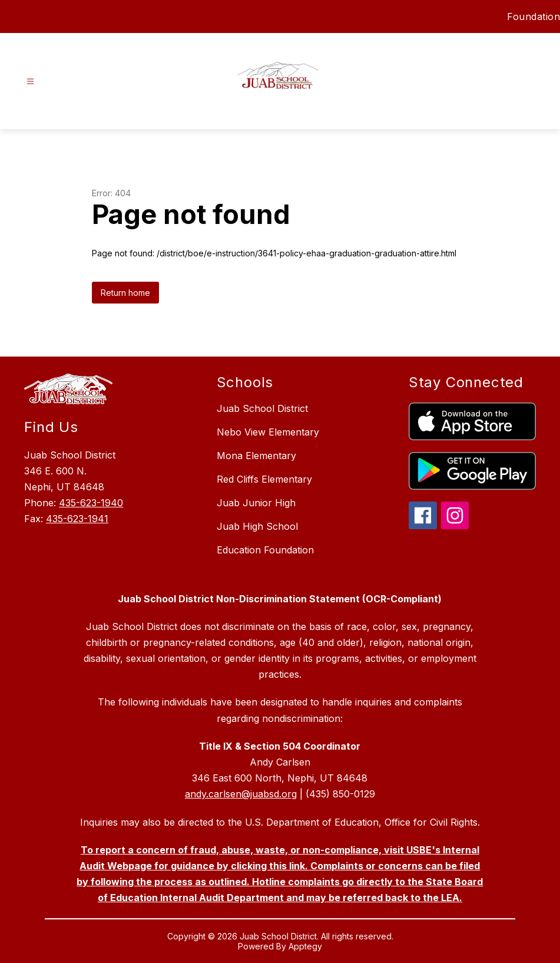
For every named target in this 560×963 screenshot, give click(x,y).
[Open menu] (30, 82)
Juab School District (262, 408)
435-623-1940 (91, 503)
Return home (125, 293)
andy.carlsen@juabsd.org (241, 794)
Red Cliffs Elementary (264, 479)
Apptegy (305, 946)
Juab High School (257, 526)
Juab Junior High (256, 503)
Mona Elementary (256, 456)
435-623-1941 (77, 519)
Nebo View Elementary (268, 432)
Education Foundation (265, 550)
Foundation (534, 17)
